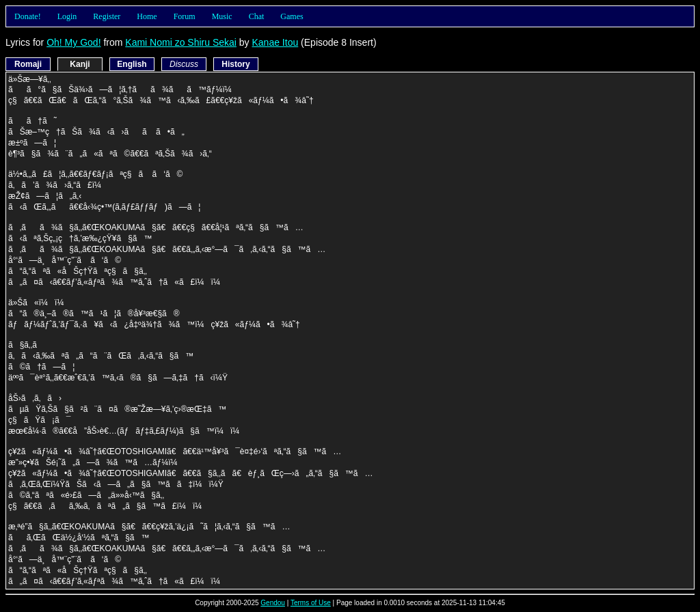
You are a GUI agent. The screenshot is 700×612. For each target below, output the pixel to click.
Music (222, 16)
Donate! (28, 16)
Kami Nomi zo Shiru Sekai (181, 42)
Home (147, 16)
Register (107, 16)
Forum (185, 16)
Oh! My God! (73, 42)
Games (292, 16)
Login (67, 16)
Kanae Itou (275, 42)
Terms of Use (311, 603)
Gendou (273, 603)
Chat (257, 16)
